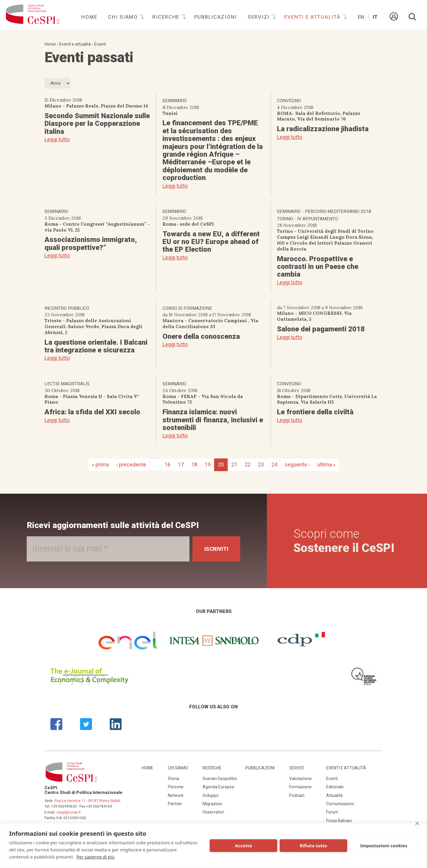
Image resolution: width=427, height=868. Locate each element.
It (375, 17)
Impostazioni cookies (384, 845)
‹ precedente (131, 465)
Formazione (300, 787)
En (361, 17)
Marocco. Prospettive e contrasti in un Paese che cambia (318, 267)
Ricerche (167, 17)
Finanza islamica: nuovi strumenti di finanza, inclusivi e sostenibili (213, 420)
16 (168, 465)
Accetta (244, 845)
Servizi (259, 17)
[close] (417, 823)
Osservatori (213, 812)
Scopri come (344, 541)
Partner (175, 804)
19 (208, 465)
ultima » (326, 465)
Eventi (100, 44)
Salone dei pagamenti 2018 (321, 329)
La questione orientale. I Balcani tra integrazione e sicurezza (96, 346)
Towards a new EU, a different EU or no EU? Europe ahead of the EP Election (211, 242)
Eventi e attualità (313, 17)
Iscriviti (216, 549)
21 (234, 465)
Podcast (297, 795)
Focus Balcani (339, 821)
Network (176, 795)
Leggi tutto (57, 139)
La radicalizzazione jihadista (323, 129)
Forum (332, 812)
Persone (176, 787)
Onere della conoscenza (201, 336)
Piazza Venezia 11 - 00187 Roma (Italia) (87, 801)
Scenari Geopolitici (220, 779)
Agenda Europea (218, 787)
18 (194, 465)
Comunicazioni (340, 804)
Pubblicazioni (216, 17)
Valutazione (300, 779)
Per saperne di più (95, 857)
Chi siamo (124, 17)
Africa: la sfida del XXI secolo (92, 412)
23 (261, 465)
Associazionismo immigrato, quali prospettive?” (91, 243)
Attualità (334, 795)
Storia (173, 779)
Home (89, 17)
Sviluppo (211, 795)
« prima (100, 465)
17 (181, 465)
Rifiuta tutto (313, 845)
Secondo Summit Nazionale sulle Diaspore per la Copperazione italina (97, 124)
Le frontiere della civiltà (315, 412)
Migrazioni (212, 804)
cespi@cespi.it (68, 812)
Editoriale (335, 787)
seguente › (297, 465)
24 (274, 465)
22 (248, 465)
